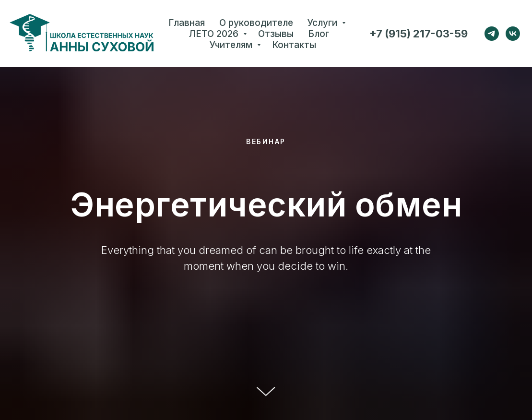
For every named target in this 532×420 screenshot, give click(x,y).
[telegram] (492, 34)
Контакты (294, 45)
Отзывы (276, 34)
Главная (187, 23)
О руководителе (256, 23)
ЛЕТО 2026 (215, 34)
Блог (319, 34)
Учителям (232, 45)
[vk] (513, 34)
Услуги (324, 23)
